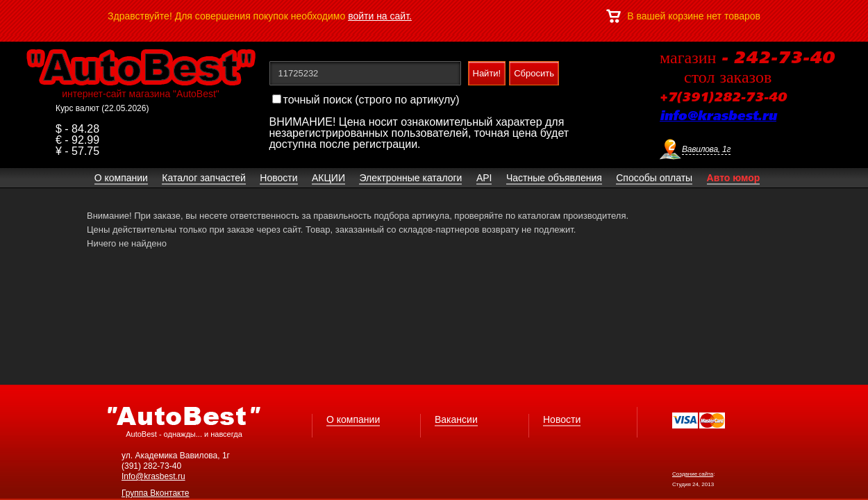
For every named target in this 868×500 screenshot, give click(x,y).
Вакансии (456, 419)
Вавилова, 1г (706, 149)
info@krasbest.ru (718, 117)
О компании (353, 419)
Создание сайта (693, 474)
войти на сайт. (380, 16)
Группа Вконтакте (156, 493)
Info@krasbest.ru (153, 476)
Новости (562, 419)
